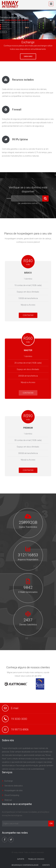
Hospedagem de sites (14, 790)
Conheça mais (3, 32)
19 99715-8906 (20, 730)
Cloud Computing (12, 795)
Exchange (9, 781)
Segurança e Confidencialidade (25, 865)
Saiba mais (28, 56)
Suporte (21, 859)
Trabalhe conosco (36, 859)
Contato (46, 865)
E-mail (15, 708)
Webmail (8, 800)
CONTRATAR (28, 315)
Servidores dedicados (14, 786)
